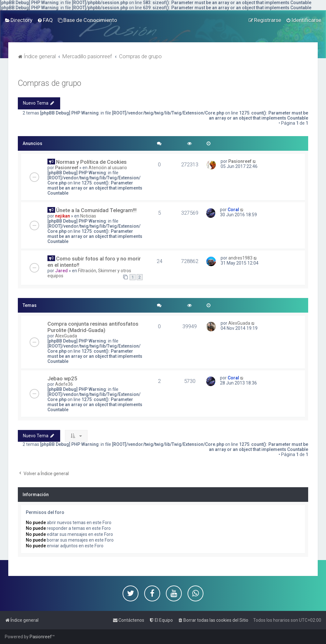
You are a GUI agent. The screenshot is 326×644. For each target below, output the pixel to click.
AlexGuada (66, 336)
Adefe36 (64, 384)
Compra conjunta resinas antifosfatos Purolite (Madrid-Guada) (93, 327)
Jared (61, 271)
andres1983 (240, 258)
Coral (233, 210)
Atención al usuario (108, 168)
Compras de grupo (50, 83)
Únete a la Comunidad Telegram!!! (96, 210)
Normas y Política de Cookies (91, 162)
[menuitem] (19, 20)
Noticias (88, 216)
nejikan (63, 216)
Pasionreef (67, 168)
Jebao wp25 (62, 378)
